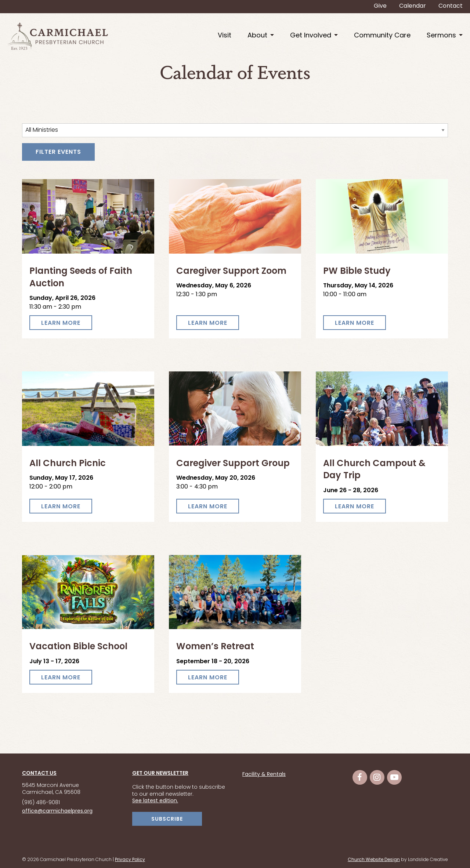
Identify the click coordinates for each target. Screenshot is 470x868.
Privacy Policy (130, 860)
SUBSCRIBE (167, 819)
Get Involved (311, 36)
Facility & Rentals (264, 775)
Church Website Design (374, 860)
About (257, 36)
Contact (451, 6)
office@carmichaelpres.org (57, 811)
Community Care (382, 36)
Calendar (413, 6)
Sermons (441, 36)
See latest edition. (155, 801)
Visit (225, 36)
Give (380, 6)
